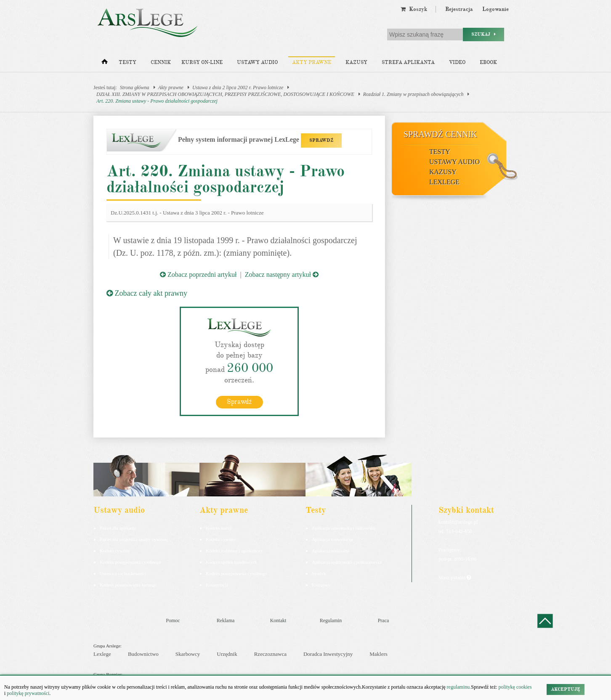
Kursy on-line (202, 62)
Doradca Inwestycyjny (328, 654)
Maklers (379, 654)
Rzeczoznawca (270, 654)
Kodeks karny (219, 528)
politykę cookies (515, 687)
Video (457, 62)
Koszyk (414, 9)
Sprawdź (239, 402)
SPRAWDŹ (321, 140)
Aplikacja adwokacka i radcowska (344, 528)
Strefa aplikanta (408, 62)
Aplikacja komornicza (332, 539)
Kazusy (356, 62)
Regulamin (331, 620)
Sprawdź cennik (440, 134)
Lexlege (102, 654)
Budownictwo (143, 654)
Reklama (226, 620)
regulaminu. (458, 687)
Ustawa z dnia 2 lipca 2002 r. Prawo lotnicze (238, 87)
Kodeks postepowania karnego (128, 585)
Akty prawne (312, 62)
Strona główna (135, 87)
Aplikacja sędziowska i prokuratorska (347, 562)
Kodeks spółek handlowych (231, 562)
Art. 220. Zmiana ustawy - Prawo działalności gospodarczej (157, 101)
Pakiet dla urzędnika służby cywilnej (134, 539)
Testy (128, 62)
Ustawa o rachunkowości (123, 573)
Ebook (488, 62)
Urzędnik (227, 654)
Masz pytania (455, 578)
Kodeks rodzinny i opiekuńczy (234, 551)
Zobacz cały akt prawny (147, 293)
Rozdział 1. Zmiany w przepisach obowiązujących (413, 94)
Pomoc (173, 620)
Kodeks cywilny (115, 551)
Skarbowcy (188, 654)
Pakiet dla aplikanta (118, 528)
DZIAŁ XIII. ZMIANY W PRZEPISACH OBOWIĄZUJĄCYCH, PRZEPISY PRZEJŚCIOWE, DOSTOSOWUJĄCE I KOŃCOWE (225, 94)
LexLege (444, 182)
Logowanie (495, 9)
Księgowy (321, 585)
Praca (384, 620)
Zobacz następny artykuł (282, 274)
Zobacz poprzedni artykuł (198, 274)
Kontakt (278, 620)
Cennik (161, 62)
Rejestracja (459, 9)
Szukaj (483, 34)
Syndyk (319, 573)
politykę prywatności (28, 693)
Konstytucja (217, 585)
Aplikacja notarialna (331, 551)
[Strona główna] (105, 64)
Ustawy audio (257, 62)
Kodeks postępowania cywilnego (130, 562)
